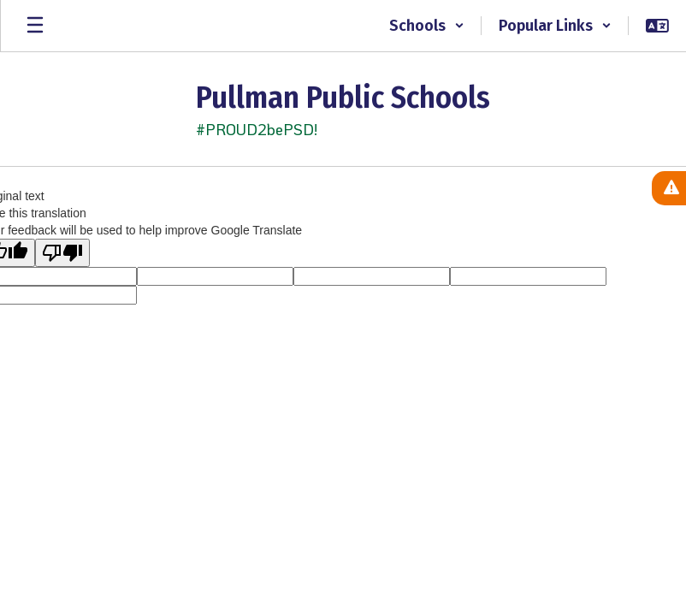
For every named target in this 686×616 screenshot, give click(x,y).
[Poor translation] (62, 253)
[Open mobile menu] (35, 26)
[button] (427, 26)
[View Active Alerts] (669, 188)
